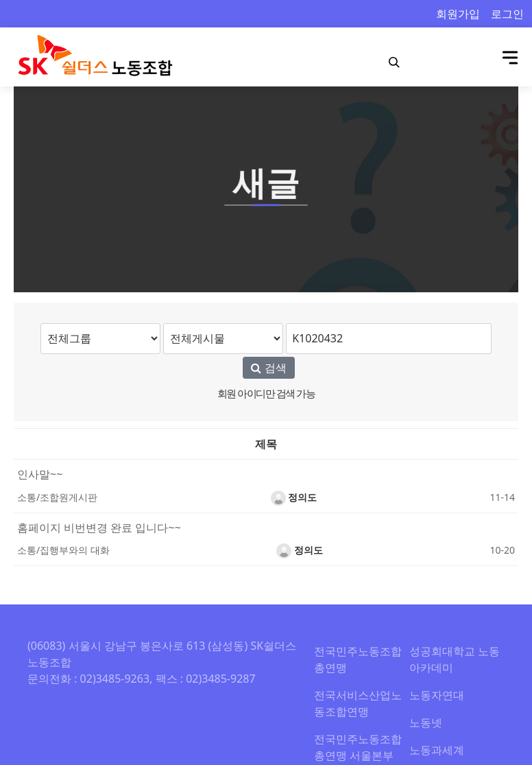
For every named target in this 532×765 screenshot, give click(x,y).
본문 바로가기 (0, 0)
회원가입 (458, 14)
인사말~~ (40, 474)
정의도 (294, 497)
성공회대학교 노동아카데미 (455, 659)
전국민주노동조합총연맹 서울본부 (358, 747)
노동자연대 (437, 695)
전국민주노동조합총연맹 (358, 659)
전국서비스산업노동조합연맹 (358, 703)
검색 (268, 368)
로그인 (507, 14)
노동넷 (426, 722)
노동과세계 (437, 750)
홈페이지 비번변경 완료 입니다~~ (99, 528)
